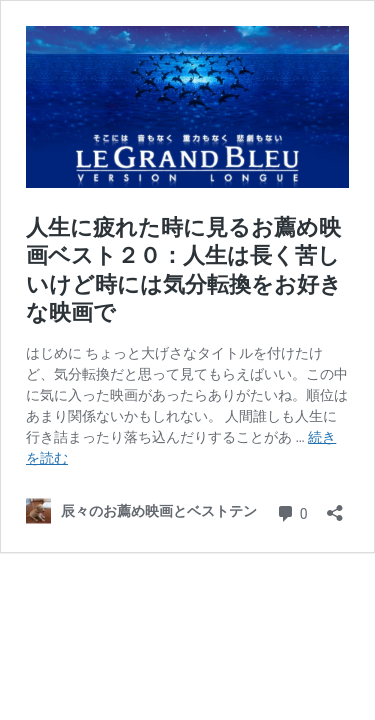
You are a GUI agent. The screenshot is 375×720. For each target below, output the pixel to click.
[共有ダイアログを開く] (335, 506)
